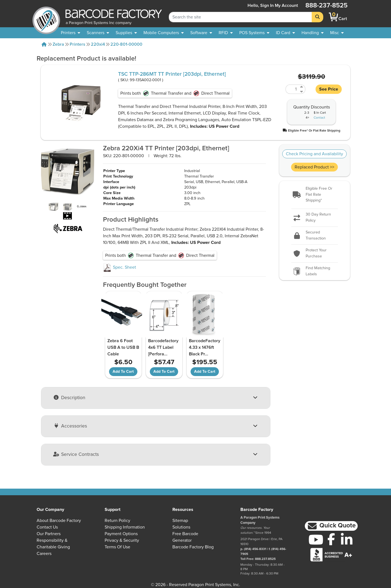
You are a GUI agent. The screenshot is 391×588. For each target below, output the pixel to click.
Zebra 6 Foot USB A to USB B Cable (123, 347)
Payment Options (121, 534)
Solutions (181, 527)
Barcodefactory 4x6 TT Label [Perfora (163, 347)
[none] (337, 33)
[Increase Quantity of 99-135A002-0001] (302, 87)
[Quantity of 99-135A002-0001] (292, 89)
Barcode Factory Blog (193, 547)
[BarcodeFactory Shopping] (334, 17)
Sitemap (180, 521)
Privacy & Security (122, 540)
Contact (319, 118)
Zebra (58, 44)
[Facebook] (331, 539)
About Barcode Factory (59, 521)
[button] (311, 130)
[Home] (44, 44)
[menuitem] (70, 33)
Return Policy (117, 521)
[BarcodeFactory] (46, 17)
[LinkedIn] (347, 540)
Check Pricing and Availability (314, 154)
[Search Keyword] (240, 17)
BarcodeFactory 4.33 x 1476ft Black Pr (205, 347)
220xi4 (98, 44)
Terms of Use (117, 547)
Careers (44, 554)
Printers (78, 44)
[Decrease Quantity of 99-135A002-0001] (302, 92)
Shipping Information (125, 527)
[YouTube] (316, 540)
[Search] (317, 17)
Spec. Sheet (120, 267)
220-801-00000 (126, 44)
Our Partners (49, 534)
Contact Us (47, 527)
